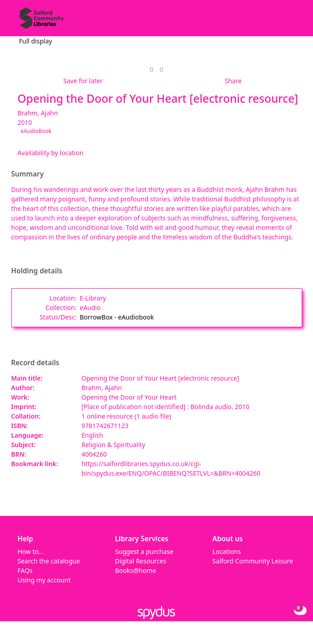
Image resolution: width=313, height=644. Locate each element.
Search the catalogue (49, 561)
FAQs (25, 570)
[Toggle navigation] (292, 21)
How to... (31, 551)
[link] (151, 69)
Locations (227, 551)
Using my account (44, 580)
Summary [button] (28, 174)
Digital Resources (141, 561)
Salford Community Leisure (253, 561)
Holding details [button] (37, 271)
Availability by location (51, 153)
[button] (281, 21)
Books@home (136, 570)
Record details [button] (35, 363)
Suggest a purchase (144, 551)
